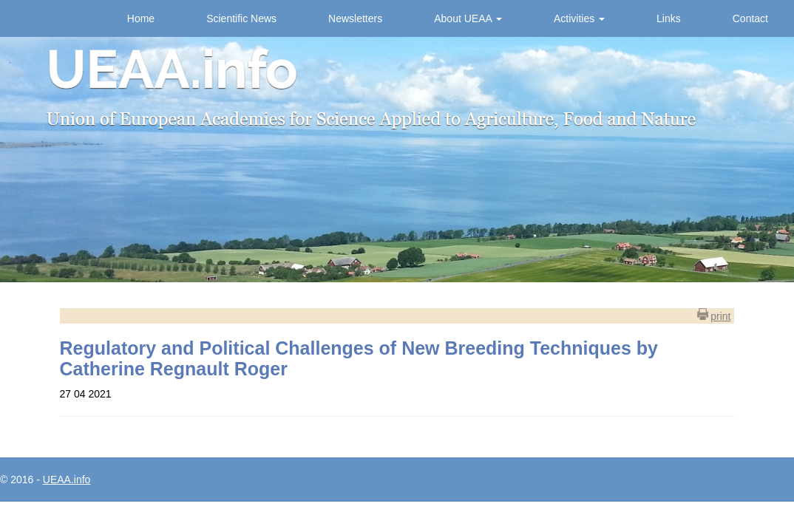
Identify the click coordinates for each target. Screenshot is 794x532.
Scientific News (241, 18)
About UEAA (468, 18)
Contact (750, 18)
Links (669, 18)
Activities (579, 18)
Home (141, 18)
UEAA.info (67, 480)
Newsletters (355, 18)
